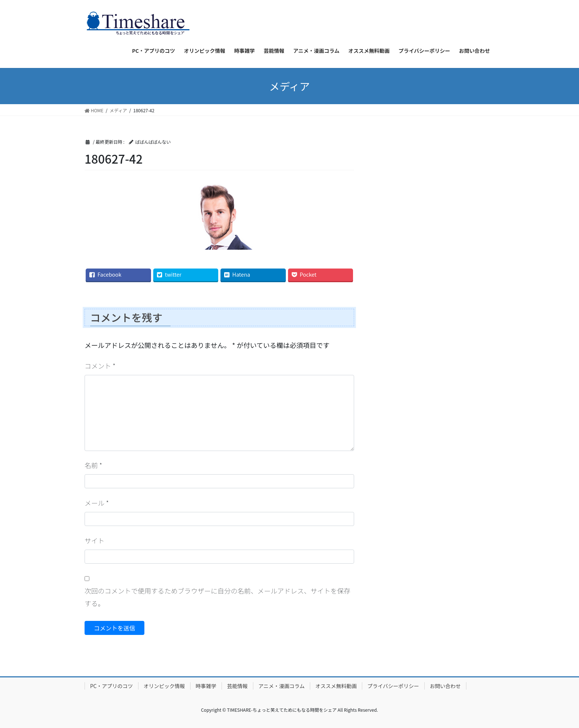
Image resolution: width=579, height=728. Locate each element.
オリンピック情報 (164, 686)
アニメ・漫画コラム (282, 686)
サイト (95, 540)
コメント (100, 366)
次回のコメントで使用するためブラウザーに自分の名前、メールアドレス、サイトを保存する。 (217, 597)
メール (97, 503)
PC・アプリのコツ (112, 686)
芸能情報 (237, 686)
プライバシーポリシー (393, 686)
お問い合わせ (445, 686)
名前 (93, 465)
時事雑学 (206, 686)
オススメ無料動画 (336, 686)
